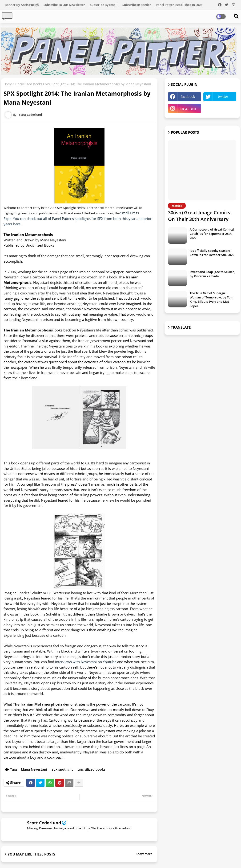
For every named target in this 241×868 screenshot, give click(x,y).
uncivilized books (29, 84)
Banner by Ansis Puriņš (22, 5)
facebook (188, 97)
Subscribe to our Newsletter (65, 5)
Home (8, 84)
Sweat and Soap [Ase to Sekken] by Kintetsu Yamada (213, 274)
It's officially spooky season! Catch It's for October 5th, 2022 (212, 253)
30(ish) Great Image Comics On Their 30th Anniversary (199, 216)
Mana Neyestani (34, 769)
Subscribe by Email (104, 5)
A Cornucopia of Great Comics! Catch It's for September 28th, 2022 (212, 234)
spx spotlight (62, 769)
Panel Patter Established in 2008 (179, 5)
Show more (144, 854)
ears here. (13, 224)
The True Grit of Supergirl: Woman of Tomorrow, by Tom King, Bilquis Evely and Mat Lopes (211, 300)
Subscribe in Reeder (137, 5)
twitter (223, 97)
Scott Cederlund (44, 823)
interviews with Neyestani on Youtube (86, 662)
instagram (188, 108)
